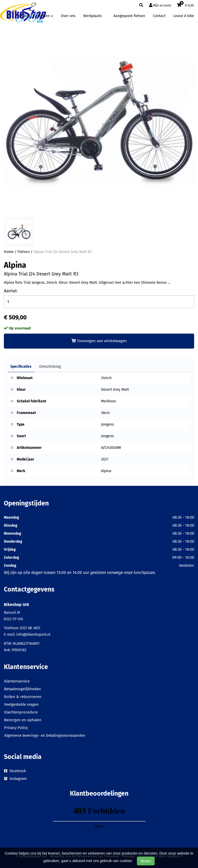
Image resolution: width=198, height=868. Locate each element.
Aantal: (11, 291)
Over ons (68, 16)
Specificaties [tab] (21, 367)
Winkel (24, 16)
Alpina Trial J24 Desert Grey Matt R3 (63, 252)
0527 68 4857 (30, 628)
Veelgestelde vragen (21, 704)
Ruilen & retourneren (23, 697)
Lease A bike (184, 16)
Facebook (15, 771)
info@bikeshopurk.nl (33, 635)
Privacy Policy (16, 728)
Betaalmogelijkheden (23, 689)
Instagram (15, 779)
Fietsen (24, 252)
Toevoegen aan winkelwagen (99, 341)
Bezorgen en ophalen (23, 720)
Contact (159, 16)
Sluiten (146, 861)
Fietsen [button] (45, 16)
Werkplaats (93, 16)
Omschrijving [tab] (50, 367)
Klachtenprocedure (21, 712)
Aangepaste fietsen (129, 16)
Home (9, 252)
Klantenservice (17, 681)
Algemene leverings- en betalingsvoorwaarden (45, 735)
